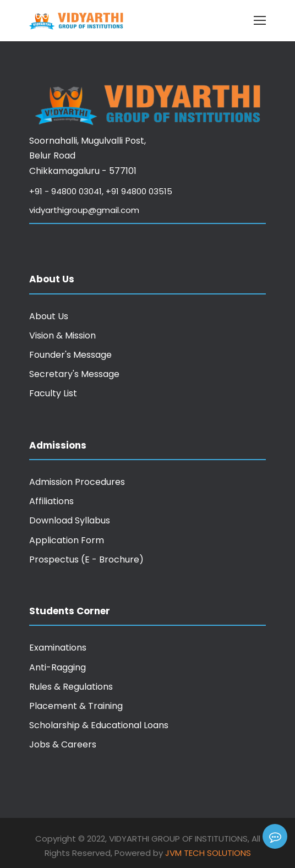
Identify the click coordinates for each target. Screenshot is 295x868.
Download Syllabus (70, 520)
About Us (49, 316)
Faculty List (53, 393)
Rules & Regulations (71, 687)
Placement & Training (76, 706)
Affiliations (51, 501)
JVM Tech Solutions (208, 853)
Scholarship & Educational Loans (99, 725)
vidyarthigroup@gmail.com (84, 210)
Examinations (58, 648)
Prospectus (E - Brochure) (86, 559)
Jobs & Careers (63, 744)
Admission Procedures (77, 482)
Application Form (67, 540)
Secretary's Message (74, 374)
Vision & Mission (62, 335)
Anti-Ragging (58, 667)
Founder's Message (70, 355)
